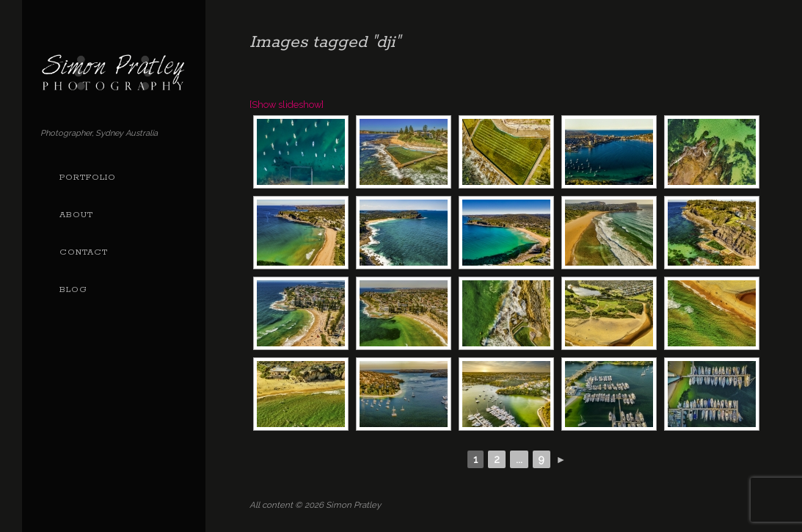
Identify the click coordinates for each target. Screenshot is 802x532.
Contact (84, 252)
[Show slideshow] (287, 105)
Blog (73, 290)
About (76, 215)
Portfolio (88, 178)
